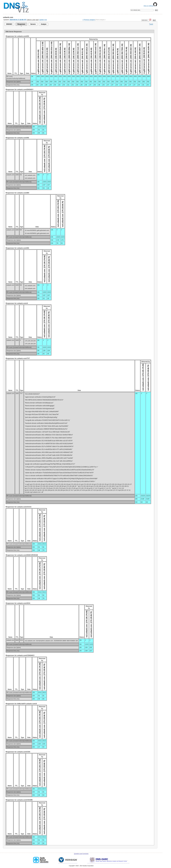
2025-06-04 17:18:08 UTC (18, 20)
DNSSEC (9, 24)
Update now (43, 20)
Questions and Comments (81, 854)
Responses (21, 24)
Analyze (44, 24)
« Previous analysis (89, 20)
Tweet (151, 24)
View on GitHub (150, 6)
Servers (33, 24)
